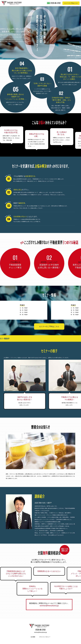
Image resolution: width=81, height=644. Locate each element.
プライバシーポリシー (45, 637)
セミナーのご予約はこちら (49, 326)
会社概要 (33, 637)
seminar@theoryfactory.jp (49, 606)
